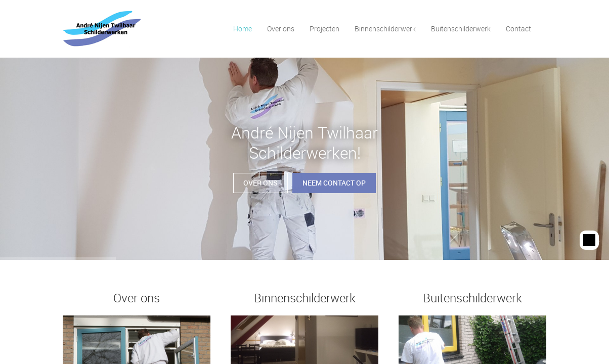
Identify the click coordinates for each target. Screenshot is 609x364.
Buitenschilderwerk (461, 29)
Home (243, 29)
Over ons (281, 29)
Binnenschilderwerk (385, 29)
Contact (518, 29)
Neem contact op (334, 179)
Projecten (324, 29)
